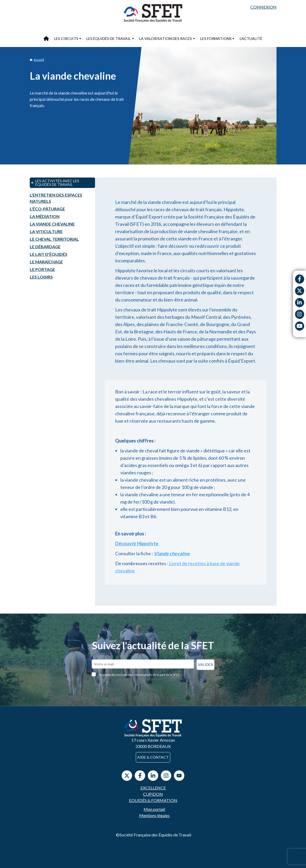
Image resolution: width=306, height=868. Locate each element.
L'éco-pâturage (47, 209)
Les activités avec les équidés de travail (55, 183)
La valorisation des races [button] (166, 39)
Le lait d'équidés (49, 254)
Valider (205, 665)
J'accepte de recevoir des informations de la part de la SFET (139, 675)
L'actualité (251, 39)
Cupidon (153, 794)
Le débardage (45, 247)
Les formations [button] (216, 39)
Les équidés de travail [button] (109, 39)
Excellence (153, 788)
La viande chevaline (52, 224)
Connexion (263, 7)
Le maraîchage (46, 262)
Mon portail (154, 809)
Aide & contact (153, 757)
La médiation (45, 216)
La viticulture (46, 231)
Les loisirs (41, 277)
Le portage (42, 269)
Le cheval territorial (54, 239)
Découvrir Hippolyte (137, 544)
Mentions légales (154, 815)
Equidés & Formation (153, 800)
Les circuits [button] (66, 39)
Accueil (37, 60)
